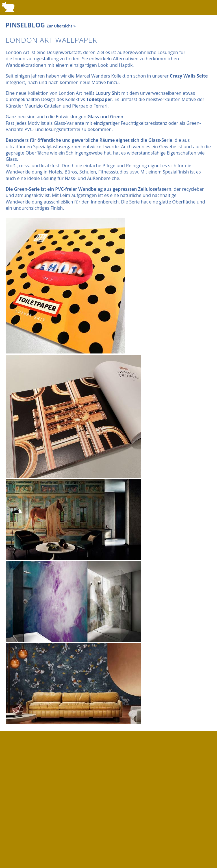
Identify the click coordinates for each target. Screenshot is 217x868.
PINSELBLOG (41, 25)
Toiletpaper (99, 99)
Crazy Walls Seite (189, 76)
